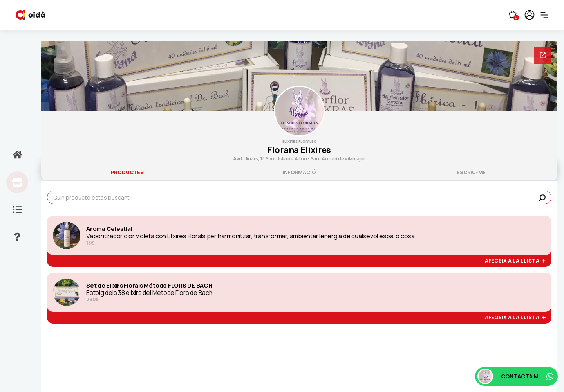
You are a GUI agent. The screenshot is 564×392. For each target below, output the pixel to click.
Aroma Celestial (109, 229)
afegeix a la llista (515, 261)
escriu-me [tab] (471, 172)
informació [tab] (299, 172)
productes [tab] (127, 172)
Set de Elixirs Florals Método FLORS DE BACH (149, 286)
